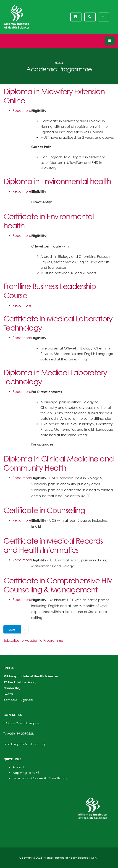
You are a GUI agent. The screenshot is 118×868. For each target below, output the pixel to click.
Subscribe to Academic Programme (33, 640)
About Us (20, 767)
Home (59, 63)
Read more (22, 110)
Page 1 (12, 629)
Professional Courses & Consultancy (40, 778)
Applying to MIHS (26, 773)
